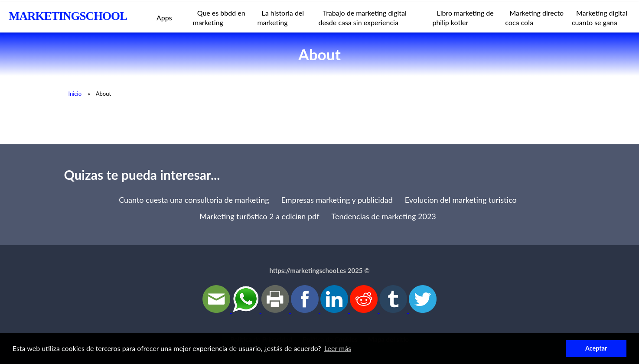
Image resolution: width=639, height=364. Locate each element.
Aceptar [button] (596, 348)
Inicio (75, 94)
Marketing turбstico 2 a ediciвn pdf (259, 216)
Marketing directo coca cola (534, 18)
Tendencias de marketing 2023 (384, 216)
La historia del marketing (280, 18)
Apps (164, 18)
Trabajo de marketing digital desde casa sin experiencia (362, 18)
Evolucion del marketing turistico (461, 200)
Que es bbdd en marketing (219, 18)
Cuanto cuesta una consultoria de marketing (194, 200)
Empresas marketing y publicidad (337, 200)
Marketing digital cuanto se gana (600, 18)
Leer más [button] (338, 348)
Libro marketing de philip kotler (463, 18)
